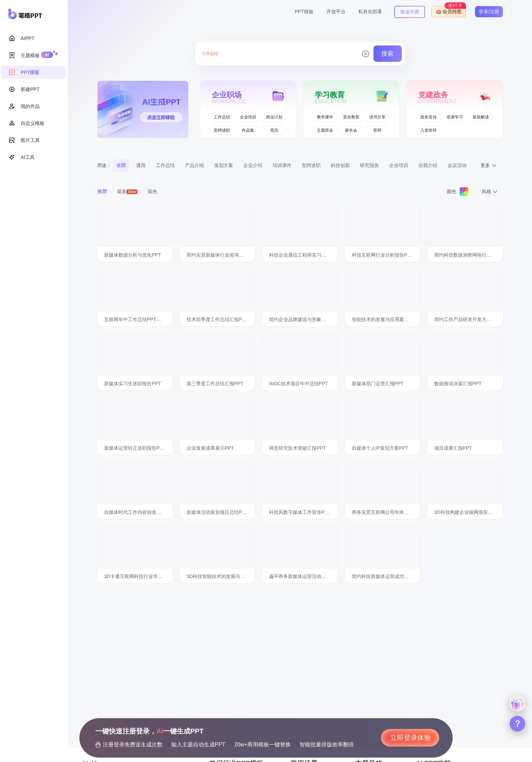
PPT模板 (304, 12)
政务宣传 (429, 117)
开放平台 (336, 12)
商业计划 (274, 117)
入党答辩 (429, 130)
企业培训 (248, 117)
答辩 (377, 130)
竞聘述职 (222, 130)
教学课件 (325, 117)
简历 (274, 130)
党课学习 (455, 117)
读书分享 (377, 117)
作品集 (248, 130)
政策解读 (481, 117)
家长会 (351, 130)
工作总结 (222, 117)
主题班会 (325, 130)
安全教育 (351, 117)
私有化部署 (370, 12)
